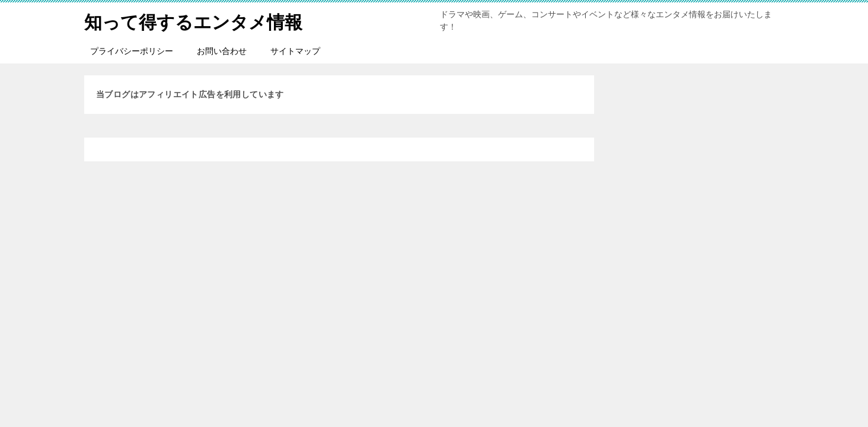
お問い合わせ (222, 51)
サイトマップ (295, 51)
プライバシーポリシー (132, 51)
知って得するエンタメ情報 (193, 20)
